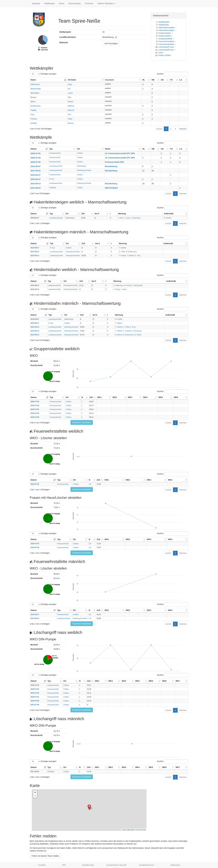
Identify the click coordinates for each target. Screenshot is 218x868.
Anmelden (42, 865)
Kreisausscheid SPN (115, 162)
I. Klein (121, 218)
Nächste (183, 129)
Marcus (71, 110)
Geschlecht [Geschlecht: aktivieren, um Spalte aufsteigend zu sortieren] (110, 80)
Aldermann (35, 84)
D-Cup (52, 179)
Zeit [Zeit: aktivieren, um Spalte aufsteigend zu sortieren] (83, 214)
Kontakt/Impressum (146, 865)
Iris (69, 89)
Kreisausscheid (55, 153)
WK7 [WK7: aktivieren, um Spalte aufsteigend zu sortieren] (178, 681)
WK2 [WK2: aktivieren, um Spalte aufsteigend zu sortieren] (115, 397)
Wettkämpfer (164, 22)
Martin (71, 102)
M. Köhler (138, 335)
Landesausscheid (56, 166)
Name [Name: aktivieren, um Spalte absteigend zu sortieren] (33, 80)
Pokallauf (53, 188)
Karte (161, 53)
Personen (89, 3)
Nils (69, 97)
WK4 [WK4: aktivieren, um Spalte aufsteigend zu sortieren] (145, 397)
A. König (117, 289)
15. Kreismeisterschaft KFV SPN (120, 153)
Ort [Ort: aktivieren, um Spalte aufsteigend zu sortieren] (79, 149)
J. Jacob (124, 289)
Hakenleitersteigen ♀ (168, 28)
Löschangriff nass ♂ (167, 50)
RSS (64, 865)
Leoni (70, 93)
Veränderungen (88, 865)
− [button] (35, 796)
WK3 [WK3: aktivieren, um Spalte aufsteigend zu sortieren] (130, 397)
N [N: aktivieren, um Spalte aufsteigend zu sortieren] (82, 397)
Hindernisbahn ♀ (166, 33)
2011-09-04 (36, 188)
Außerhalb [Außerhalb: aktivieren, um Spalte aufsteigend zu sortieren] (169, 214)
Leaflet (124, 830)
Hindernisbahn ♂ (166, 36)
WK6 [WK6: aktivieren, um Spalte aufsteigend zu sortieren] (176, 397)
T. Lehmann (127, 331)
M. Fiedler (119, 319)
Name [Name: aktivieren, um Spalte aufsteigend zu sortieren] (108, 149)
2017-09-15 (36, 171)
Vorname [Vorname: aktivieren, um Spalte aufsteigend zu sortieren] (72, 80)
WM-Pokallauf (112, 188)
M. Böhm (118, 335)
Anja (70, 84)
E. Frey (138, 256)
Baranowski (36, 89)
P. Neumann (137, 331)
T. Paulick (122, 256)
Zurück (159, 129)
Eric (70, 115)
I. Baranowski (138, 285)
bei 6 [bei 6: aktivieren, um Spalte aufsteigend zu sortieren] (97, 214)
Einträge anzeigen (43, 74)
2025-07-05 (36, 153)
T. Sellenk (122, 248)
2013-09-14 (36, 184)
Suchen (173, 74)
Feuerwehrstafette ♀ (167, 41)
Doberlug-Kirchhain (84, 170)
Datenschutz (175, 865)
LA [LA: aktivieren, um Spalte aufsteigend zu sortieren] (181, 80)
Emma (71, 123)
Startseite (36, 3)
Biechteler (35, 93)
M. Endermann (131, 252)
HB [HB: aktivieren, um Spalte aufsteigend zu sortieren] (153, 80)
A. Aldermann (135, 218)
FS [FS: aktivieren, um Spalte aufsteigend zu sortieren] (171, 80)
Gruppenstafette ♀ (166, 39)
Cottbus (80, 153)
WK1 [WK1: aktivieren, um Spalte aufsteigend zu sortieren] (99, 397)
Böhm (33, 102)
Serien (62, 3)
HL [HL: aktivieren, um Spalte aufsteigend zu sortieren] (144, 80)
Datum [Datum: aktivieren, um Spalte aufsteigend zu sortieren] (34, 149)
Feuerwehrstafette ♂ (167, 44)
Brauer (34, 97)
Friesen (34, 119)
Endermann (36, 106)
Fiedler (34, 110)
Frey (33, 115)
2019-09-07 (36, 166)
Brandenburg (111, 166)
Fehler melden (165, 55)
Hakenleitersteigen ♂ (168, 30)
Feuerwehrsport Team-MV (116, 865)
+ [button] (35, 792)
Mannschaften (75, 3)
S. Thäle (122, 252)
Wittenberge (82, 166)
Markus (71, 106)
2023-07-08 (36, 162)
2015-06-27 (36, 175)
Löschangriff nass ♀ (167, 47)
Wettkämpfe (49, 3)
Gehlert (34, 123)
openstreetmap (141, 830)
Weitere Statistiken (106, 3)
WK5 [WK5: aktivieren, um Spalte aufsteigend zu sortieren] (161, 397)
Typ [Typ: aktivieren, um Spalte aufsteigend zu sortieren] (51, 149)
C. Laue (127, 218)
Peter (70, 119)
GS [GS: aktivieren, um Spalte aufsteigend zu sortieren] (162, 80)
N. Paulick (168, 218)
